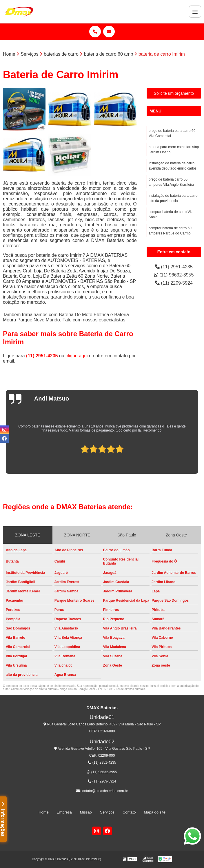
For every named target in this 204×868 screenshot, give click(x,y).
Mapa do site (154, 812)
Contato (129, 812)
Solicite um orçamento (174, 93)
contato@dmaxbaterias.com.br (102, 791)
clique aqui (77, 356)
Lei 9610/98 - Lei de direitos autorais (122, 689)
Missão (86, 812)
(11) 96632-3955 (174, 275)
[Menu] (195, 12)
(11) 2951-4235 (43, 356)
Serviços (107, 812)
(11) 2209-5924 (174, 283)
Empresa (64, 812)
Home (44, 812)
